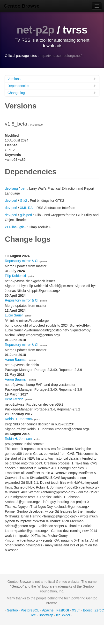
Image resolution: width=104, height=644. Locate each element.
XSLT (76, 610)
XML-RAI (27, 208)
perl (23, 188)
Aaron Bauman (16, 360)
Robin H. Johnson (18, 419)
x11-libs (11, 227)
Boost (87, 610)
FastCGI (63, 610)
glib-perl (26, 215)
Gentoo (12, 610)
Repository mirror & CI (22, 261)
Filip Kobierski (15, 276)
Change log (52, 93)
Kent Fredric (14, 399)
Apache (48, 610)
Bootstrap (46, 615)
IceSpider (63, 615)
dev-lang (11, 188)
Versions (52, 79)
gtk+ (23, 227)
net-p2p (36, 30)
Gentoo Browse (22, 6)
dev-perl (11, 201)
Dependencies (52, 86)
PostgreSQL (30, 610)
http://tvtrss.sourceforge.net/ (61, 56)
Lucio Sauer (14, 315)
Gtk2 (23, 201)
